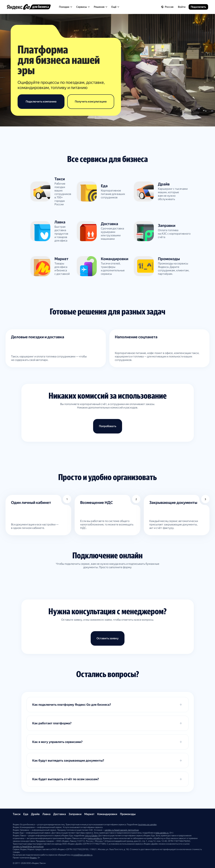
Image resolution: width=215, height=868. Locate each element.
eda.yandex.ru (162, 833)
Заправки (75, 814)
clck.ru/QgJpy (91, 836)
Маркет (89, 814)
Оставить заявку (108, 638)
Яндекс (33, 858)
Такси (17, 814)
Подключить (198, 7)
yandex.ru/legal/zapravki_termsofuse (122, 830)
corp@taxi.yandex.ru (83, 855)
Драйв (35, 814)
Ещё (115, 7)
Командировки (107, 814)
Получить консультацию (91, 102)
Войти (182, 7)
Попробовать (108, 426)
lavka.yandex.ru (95, 838)
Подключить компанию (41, 102)
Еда (26, 814)
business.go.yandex (147, 825)
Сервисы (83, 7)
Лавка (46, 814)
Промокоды (128, 814)
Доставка (60, 814)
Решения (101, 7)
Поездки (66, 7)
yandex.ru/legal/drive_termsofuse (28, 847)
